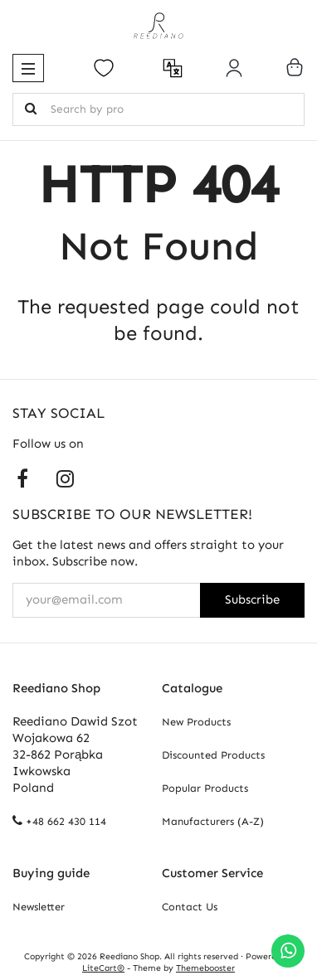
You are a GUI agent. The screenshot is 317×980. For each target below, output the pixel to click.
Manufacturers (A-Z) (213, 821)
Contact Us (190, 907)
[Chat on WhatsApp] (288, 951)
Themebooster (205, 968)
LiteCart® (103, 968)
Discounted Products (213, 755)
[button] (28, 68)
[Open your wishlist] (104, 68)
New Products (196, 722)
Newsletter (39, 907)
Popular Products (205, 788)
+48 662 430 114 (66, 821)
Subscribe (252, 599)
